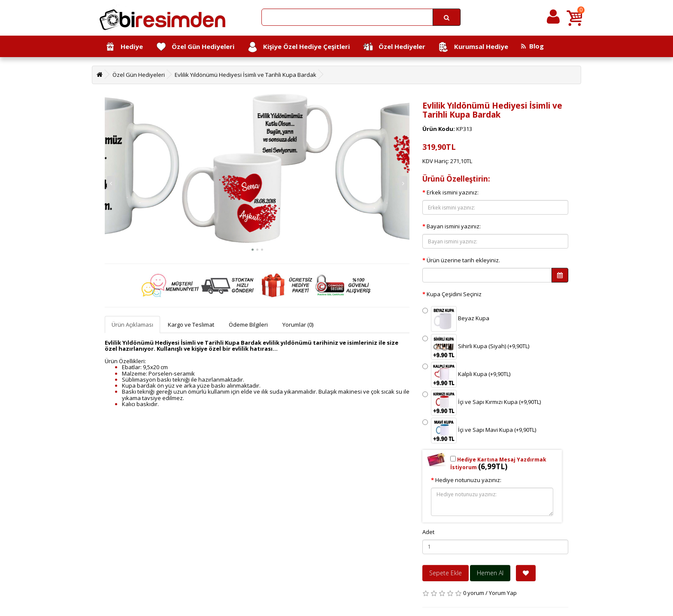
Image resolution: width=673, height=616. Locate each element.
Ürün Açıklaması (132, 325)
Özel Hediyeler (394, 47)
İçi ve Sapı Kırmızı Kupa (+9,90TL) (482, 403)
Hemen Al (490, 573)
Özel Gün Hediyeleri (195, 47)
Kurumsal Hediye (473, 47)
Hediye (124, 47)
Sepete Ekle (446, 573)
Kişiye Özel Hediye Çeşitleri (299, 47)
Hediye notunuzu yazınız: (468, 480)
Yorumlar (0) (298, 325)
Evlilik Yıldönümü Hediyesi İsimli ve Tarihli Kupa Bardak (246, 75)
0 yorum (474, 593)
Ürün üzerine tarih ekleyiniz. (463, 260)
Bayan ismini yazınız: (454, 226)
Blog (532, 46)
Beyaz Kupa (456, 319)
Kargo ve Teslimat (191, 325)
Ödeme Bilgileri (248, 325)
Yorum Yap (503, 593)
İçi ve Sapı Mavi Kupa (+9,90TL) (479, 431)
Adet (428, 532)
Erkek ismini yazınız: (453, 192)
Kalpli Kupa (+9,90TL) (466, 375)
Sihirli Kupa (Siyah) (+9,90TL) (476, 347)
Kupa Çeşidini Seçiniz (454, 294)
